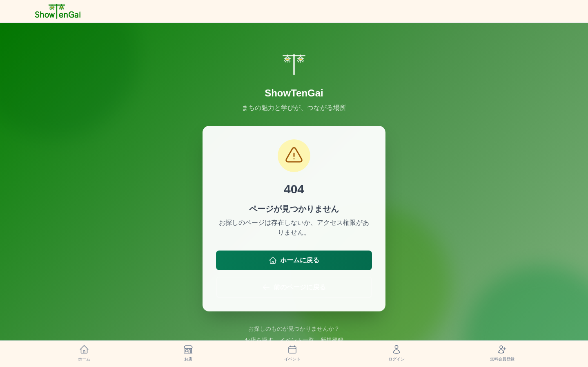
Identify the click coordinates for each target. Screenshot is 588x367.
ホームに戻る (294, 260)
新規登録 (332, 340)
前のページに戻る (294, 287)
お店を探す (259, 340)
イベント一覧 (297, 340)
